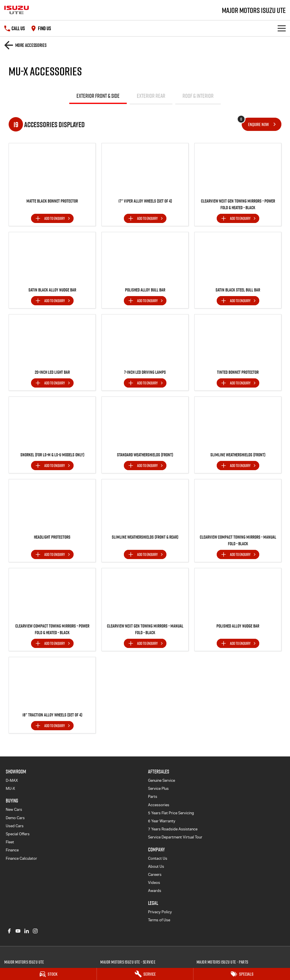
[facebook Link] (9, 931)
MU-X (10, 789)
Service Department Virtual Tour (175, 837)
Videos (154, 883)
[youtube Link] (18, 931)
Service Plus (158, 789)
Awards (155, 891)
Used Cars (15, 826)
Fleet (10, 842)
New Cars (14, 810)
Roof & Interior (198, 96)
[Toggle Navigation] (282, 28)
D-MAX (12, 780)
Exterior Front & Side (98, 96)
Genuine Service (162, 780)
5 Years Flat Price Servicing (171, 813)
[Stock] (48, 974)
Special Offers (18, 834)
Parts (153, 797)
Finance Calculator (21, 858)
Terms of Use (159, 920)
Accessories (159, 805)
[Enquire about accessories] (262, 124)
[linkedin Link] (27, 931)
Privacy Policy (160, 912)
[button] (52, 169)
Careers (155, 875)
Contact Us (158, 858)
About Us (156, 866)
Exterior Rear (151, 96)
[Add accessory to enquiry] (52, 218)
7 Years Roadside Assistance (173, 829)
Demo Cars (15, 818)
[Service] (145, 974)
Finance (12, 850)
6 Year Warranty (162, 821)
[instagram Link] (35, 931)
